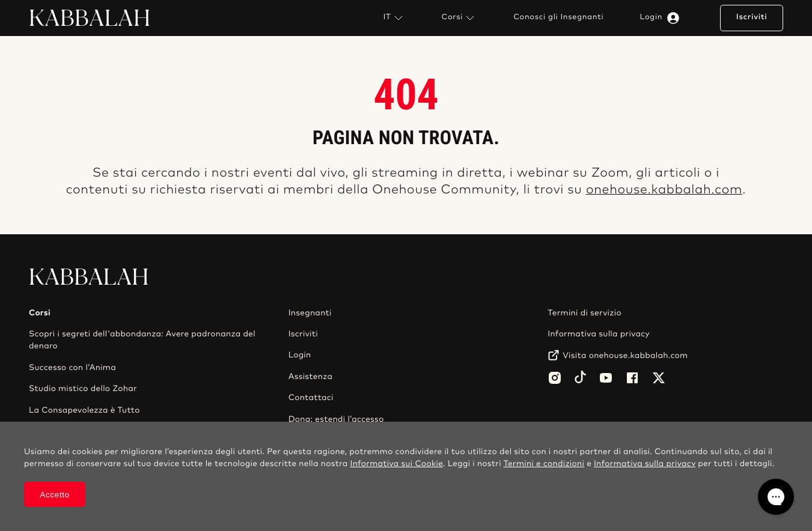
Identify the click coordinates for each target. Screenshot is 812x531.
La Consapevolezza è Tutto (84, 410)
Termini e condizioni (544, 464)
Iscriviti (752, 17)
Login (662, 18)
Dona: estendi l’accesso (336, 419)
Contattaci (311, 398)
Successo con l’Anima (72, 368)
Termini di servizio (585, 313)
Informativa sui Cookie (397, 464)
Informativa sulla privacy (599, 334)
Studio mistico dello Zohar (83, 389)
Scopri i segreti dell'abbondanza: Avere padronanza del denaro (142, 340)
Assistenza (311, 377)
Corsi (460, 18)
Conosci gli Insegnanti (558, 17)
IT (395, 18)
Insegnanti (310, 313)
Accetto (55, 495)
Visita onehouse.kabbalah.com (625, 356)
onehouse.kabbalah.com (664, 190)
